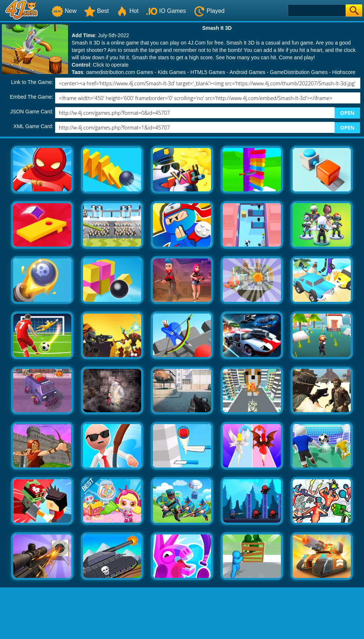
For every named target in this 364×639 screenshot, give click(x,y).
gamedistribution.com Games (119, 72)
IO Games (166, 11)
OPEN (347, 113)
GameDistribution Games (299, 72)
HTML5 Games (208, 72)
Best (96, 11)
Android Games (247, 72)
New (64, 11)
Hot (127, 11)
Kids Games (172, 72)
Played (209, 11)
